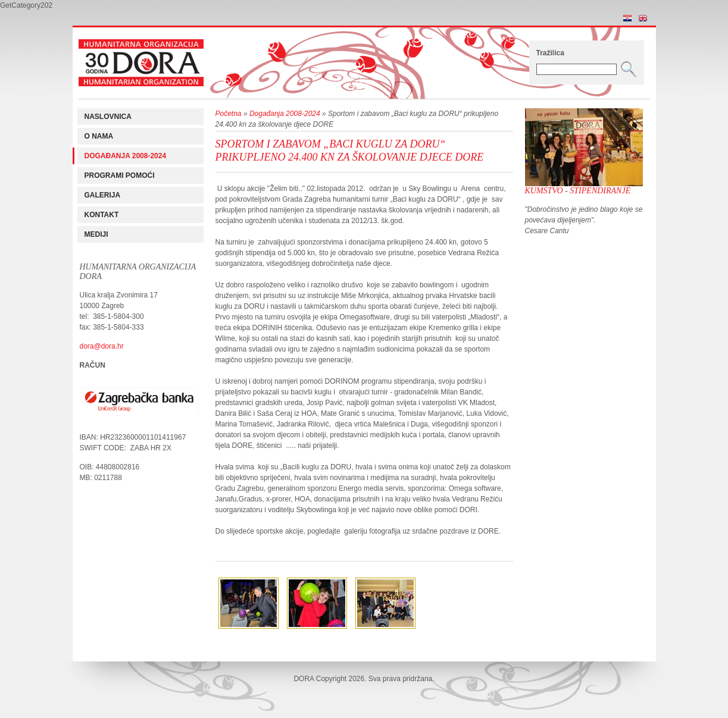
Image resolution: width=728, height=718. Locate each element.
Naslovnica (108, 117)
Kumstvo (544, 191)
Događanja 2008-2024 (126, 156)
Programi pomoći (120, 175)
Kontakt (102, 215)
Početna (229, 114)
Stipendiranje (600, 191)
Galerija (103, 195)
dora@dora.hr (102, 346)
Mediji (96, 234)
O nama (99, 136)
